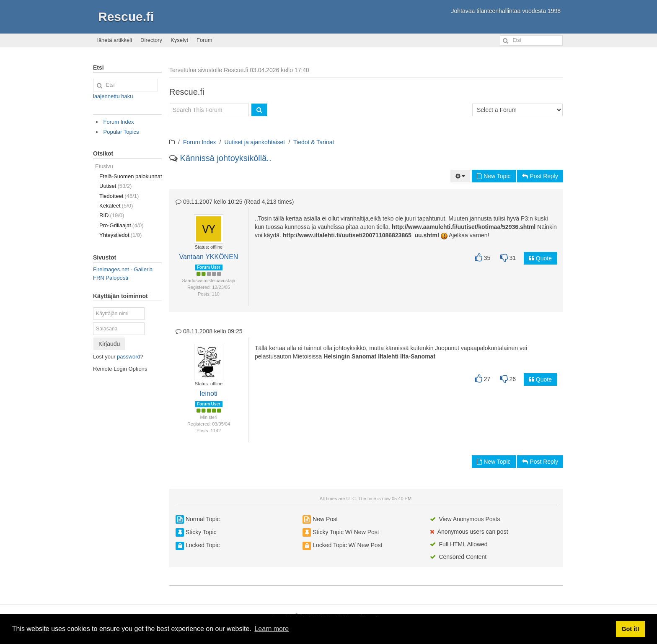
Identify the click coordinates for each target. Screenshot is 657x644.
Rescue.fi (126, 17)
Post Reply (540, 176)
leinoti (209, 393)
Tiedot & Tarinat (314, 142)
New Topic (494, 176)
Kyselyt (179, 40)
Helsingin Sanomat (350, 356)
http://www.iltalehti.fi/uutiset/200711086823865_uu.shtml (361, 235)
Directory (151, 40)
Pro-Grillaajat (122, 225)
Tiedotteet (119, 196)
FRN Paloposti (111, 278)
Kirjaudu (109, 344)
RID (112, 215)
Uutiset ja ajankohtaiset (255, 142)
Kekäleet (116, 206)
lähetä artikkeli (115, 40)
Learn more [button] (272, 629)
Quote (540, 258)
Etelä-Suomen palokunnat (131, 176)
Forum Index (200, 142)
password (129, 357)
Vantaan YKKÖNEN (209, 257)
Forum (204, 40)
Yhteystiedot (120, 235)
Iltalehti (388, 356)
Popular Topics (121, 132)
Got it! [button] (630, 629)
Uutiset (115, 186)
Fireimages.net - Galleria (123, 269)
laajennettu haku (113, 96)
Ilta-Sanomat (418, 356)
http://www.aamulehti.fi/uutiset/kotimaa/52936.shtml (464, 227)
